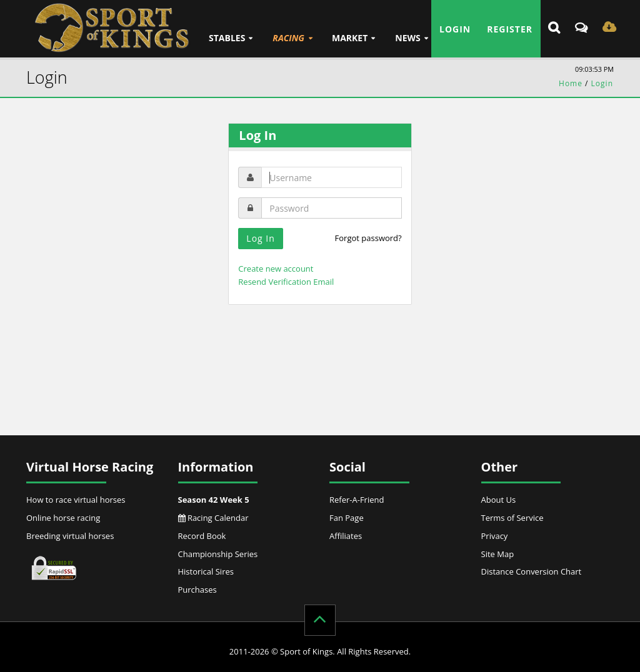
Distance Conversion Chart (532, 571)
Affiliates (346, 536)
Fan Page (347, 518)
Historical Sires (206, 571)
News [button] (407, 38)
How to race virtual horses (76, 500)
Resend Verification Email (286, 282)
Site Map (498, 554)
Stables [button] (227, 38)
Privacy (495, 536)
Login (455, 29)
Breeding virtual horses (70, 536)
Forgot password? (368, 238)
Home (571, 83)
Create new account (276, 269)
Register (510, 29)
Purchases (197, 590)
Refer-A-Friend (357, 500)
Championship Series (218, 554)
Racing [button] (288, 38)
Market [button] (350, 38)
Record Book (202, 536)
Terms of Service (512, 518)
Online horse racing (63, 518)
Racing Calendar (213, 518)
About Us (499, 500)
